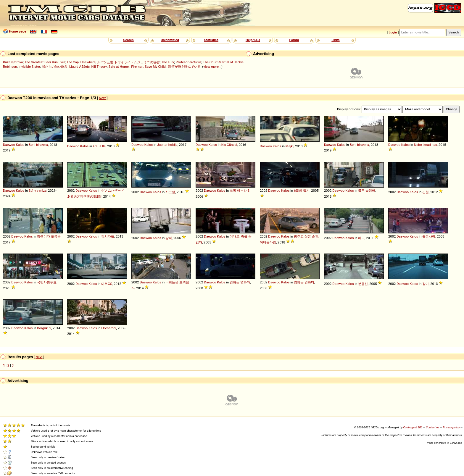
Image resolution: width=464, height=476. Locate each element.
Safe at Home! (119, 67)
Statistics (211, 40)
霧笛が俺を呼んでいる (184, 67)
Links (335, 40)
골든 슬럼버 (367, 191)
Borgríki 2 (44, 328)
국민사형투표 (47, 282)
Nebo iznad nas (426, 145)
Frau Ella (99, 146)
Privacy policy (451, 427)
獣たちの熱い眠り (55, 67)
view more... (212, 67)
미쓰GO (107, 284)
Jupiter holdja (167, 145)
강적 (169, 238)
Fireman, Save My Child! (149, 67)
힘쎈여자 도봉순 (49, 236)
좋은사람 (429, 236)
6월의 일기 (302, 191)
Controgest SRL (413, 427)
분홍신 (363, 284)
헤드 (361, 238)
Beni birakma (38, 145)
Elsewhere (88, 62)
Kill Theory (99, 67)
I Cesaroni (109, 328)
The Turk (168, 62)
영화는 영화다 (240, 282)
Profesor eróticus (189, 62)
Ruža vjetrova (13, 62)
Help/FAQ (253, 40)
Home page (17, 31)
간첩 (426, 192)
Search (128, 40)
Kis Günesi (229, 145)
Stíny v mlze (38, 191)
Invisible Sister (29, 67)
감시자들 (108, 236)
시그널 (170, 192)
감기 (426, 284)
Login (393, 32)
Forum (294, 40)
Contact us (432, 427)
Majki (290, 146)
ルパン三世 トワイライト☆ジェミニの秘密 (128, 62)
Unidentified (170, 40)
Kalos (20, 145)
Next (102, 98)
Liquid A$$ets (79, 67)
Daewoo (9, 145)
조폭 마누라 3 (240, 191)
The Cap (72, 62)
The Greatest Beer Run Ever (45, 62)
